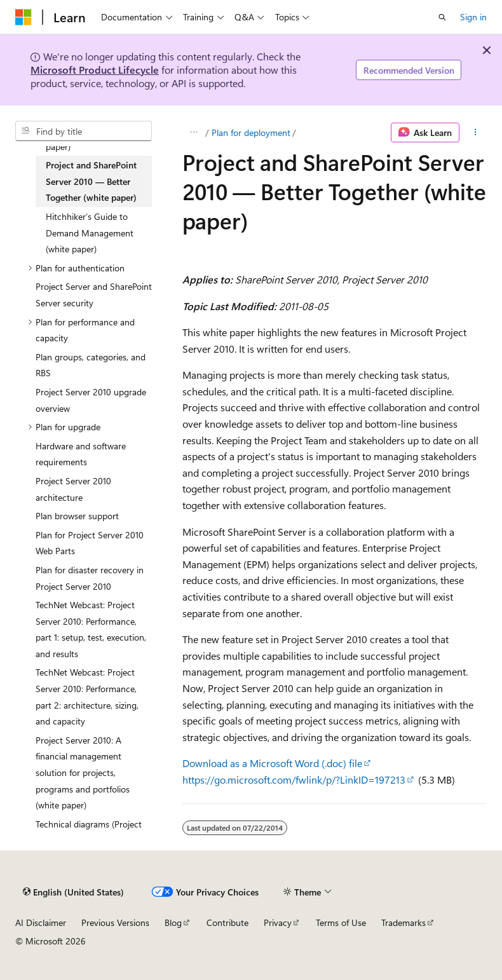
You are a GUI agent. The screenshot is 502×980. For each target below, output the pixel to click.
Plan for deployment (251, 133)
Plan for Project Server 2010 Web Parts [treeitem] (90, 543)
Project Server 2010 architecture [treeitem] (73, 489)
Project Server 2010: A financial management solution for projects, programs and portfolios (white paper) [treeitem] (83, 772)
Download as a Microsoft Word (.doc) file (272, 763)
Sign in (473, 17)
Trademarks (404, 922)
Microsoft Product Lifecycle (95, 70)
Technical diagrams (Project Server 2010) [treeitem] (89, 832)
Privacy (278, 922)
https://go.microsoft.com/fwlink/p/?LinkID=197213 (294, 779)
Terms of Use (341, 922)
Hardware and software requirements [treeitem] (81, 454)
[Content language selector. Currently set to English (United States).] (73, 892)
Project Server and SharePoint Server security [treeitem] (94, 295)
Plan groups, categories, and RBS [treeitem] (91, 365)
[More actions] (476, 133)
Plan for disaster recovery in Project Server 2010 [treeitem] (90, 578)
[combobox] (84, 131)
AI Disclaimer (41, 922)
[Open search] (442, 17)
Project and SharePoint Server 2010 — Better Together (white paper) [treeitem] (91, 181)
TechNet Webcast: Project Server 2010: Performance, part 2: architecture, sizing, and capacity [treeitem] (87, 697)
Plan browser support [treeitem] (77, 516)
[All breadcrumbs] (193, 133)
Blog (173, 922)
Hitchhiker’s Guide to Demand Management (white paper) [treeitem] (90, 233)
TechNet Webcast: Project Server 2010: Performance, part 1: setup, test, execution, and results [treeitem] (91, 629)
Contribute (227, 922)
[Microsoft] (24, 17)
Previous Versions (115, 922)
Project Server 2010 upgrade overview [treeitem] (91, 400)
